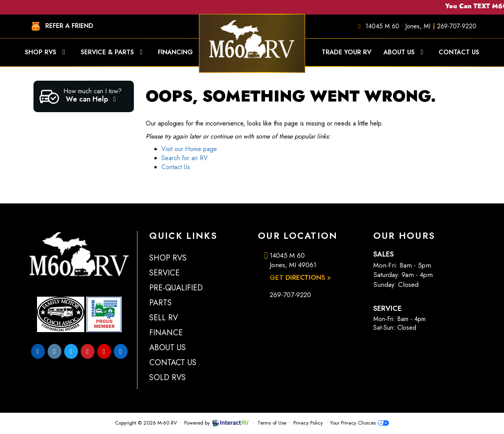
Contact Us (459, 52)
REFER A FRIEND (60, 26)
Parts (160, 303)
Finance (166, 333)
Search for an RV (185, 158)
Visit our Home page (189, 149)
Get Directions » (300, 277)
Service (164, 273)
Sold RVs (168, 378)
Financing (182, 52)
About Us (405, 52)
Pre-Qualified (176, 288)
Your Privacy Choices (359, 423)
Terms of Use (272, 423)
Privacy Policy (308, 423)
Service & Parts (113, 52)
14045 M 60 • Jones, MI (398, 26)
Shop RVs (47, 52)
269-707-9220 (457, 26)
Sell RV (164, 318)
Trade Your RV (346, 52)
